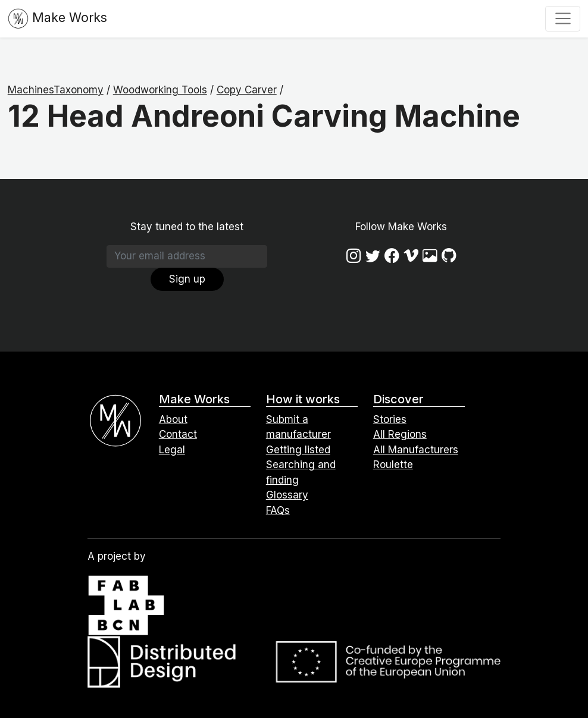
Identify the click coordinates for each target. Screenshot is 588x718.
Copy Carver (247, 90)
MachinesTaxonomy (56, 90)
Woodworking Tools (160, 90)
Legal (172, 450)
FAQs (278, 510)
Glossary (287, 495)
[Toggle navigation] (563, 18)
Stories (390, 419)
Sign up (187, 279)
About (173, 419)
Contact (178, 434)
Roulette (393, 465)
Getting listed (298, 450)
